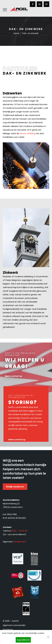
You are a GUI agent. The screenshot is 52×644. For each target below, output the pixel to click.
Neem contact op (17, 440)
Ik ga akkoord (23, 640)
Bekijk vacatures (15, 487)
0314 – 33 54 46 (20, 531)
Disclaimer (8, 630)
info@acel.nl (20, 542)
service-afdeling (27, 133)
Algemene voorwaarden (14, 625)
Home (16, 33)
